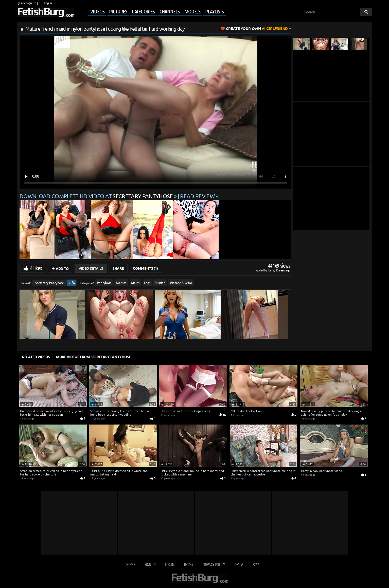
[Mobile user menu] (151, 12)
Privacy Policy (214, 564)
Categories (143, 11)
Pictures (118, 11)
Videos (97, 11)
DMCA (239, 564)
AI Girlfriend (257, 28)
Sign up (150, 564)
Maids (135, 283)
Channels (170, 11)
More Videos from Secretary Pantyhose (93, 357)
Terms (188, 564)
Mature (121, 283)
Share (118, 268)
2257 (256, 564)
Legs (147, 283)
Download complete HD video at (97, 196)
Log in (48, 3)
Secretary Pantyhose (49, 283)
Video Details (91, 268)
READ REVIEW (197, 196)
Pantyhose (104, 283)
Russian (160, 283)
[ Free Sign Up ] (28, 3)
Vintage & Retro (181, 283)
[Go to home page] (46, 12)
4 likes (36, 268)
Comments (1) (145, 268)
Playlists (214, 11)
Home (131, 564)
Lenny (272, 270)
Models (192, 11)
